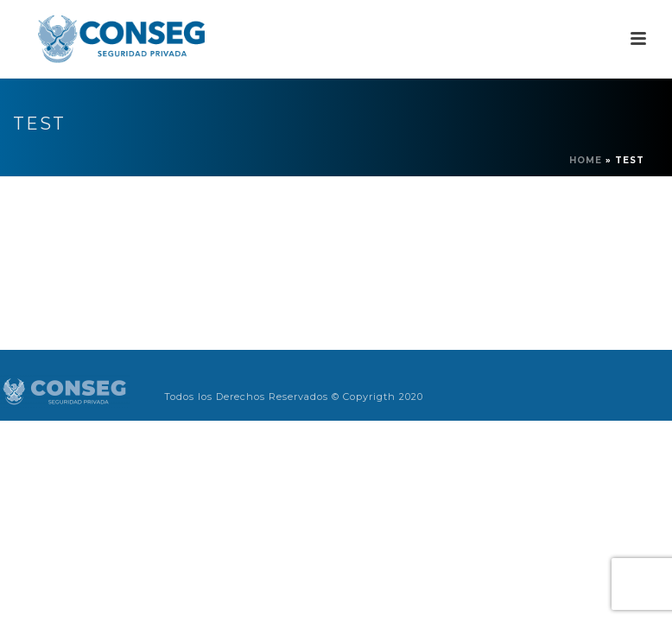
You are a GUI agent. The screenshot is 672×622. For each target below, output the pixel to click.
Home (586, 160)
